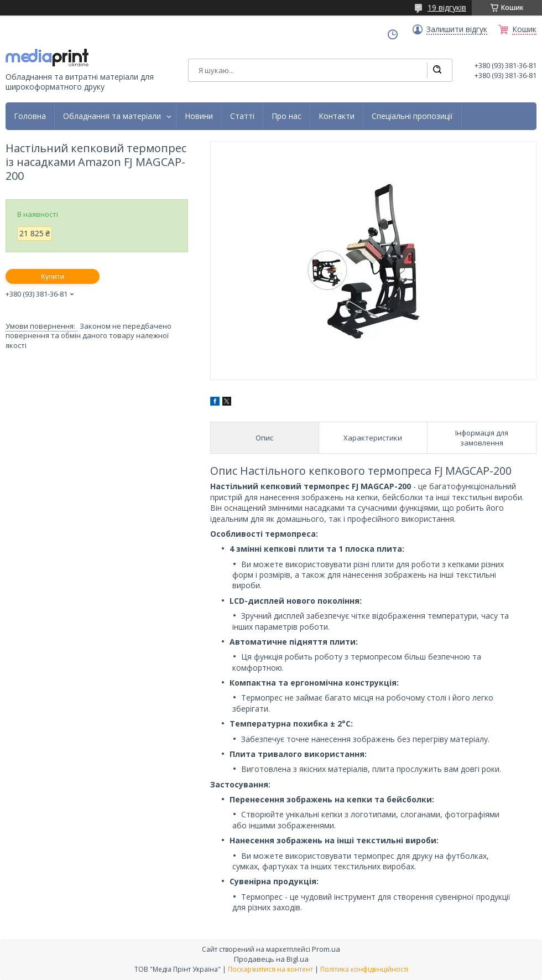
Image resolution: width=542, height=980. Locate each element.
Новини (199, 116)
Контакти (337, 116)
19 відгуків (447, 7)
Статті (242, 116)
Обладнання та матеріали (112, 116)
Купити (53, 276)
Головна (30, 116)
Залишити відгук (457, 29)
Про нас (286, 116)
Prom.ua (326, 949)
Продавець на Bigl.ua (271, 959)
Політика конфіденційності (364, 969)
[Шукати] (437, 70)
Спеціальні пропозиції (412, 116)
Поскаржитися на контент (270, 969)
